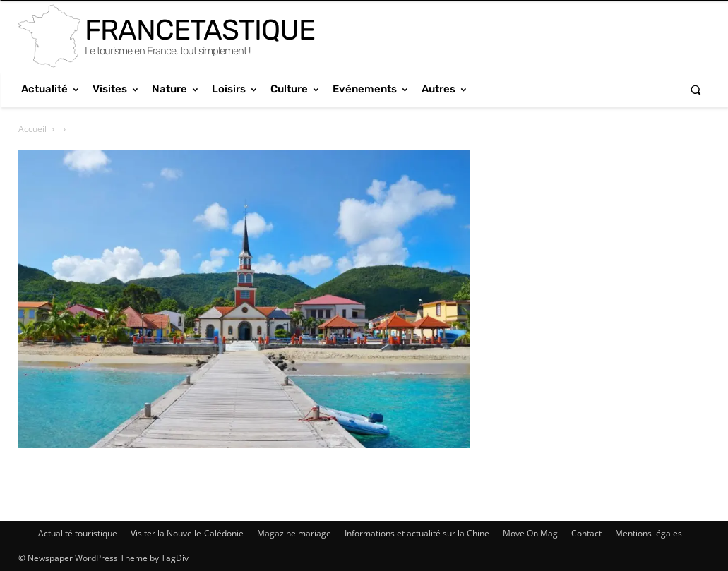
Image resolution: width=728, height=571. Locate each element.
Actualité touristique (78, 533)
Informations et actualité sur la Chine (417, 533)
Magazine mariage (294, 533)
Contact (586, 533)
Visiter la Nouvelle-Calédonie (187, 533)
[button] (696, 89)
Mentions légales (649, 533)
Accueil (32, 129)
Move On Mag (530, 533)
